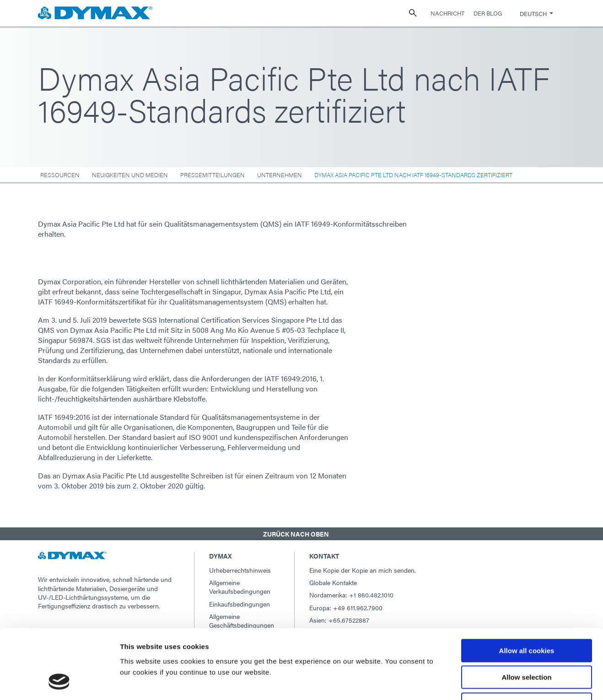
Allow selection (526, 615)
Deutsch (533, 14)
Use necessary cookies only (527, 642)
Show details (480, 682)
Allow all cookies (527, 588)
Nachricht (447, 13)
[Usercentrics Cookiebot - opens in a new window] (59, 682)
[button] (301, 534)
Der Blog (488, 13)
